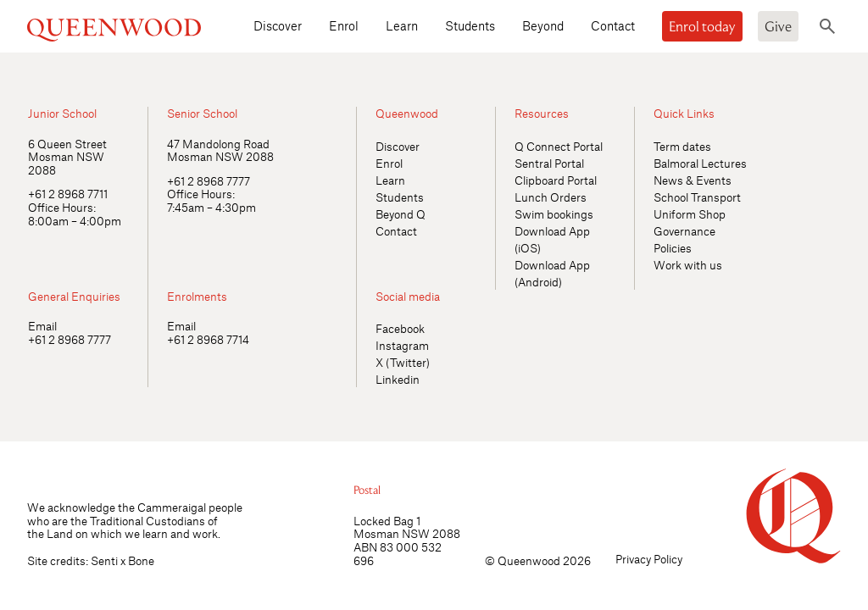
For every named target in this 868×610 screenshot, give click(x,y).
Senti (104, 560)
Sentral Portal (549, 163)
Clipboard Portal (556, 180)
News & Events (693, 180)
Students (470, 25)
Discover (278, 25)
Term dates (682, 146)
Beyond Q (401, 214)
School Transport (697, 197)
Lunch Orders (551, 197)
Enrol (344, 25)
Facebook (400, 328)
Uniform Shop (690, 214)
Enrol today (702, 26)
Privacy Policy (649, 559)
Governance (684, 231)
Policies (673, 248)
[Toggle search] (827, 26)
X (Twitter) (403, 362)
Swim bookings (554, 214)
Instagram (402, 345)
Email (42, 326)
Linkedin (398, 379)
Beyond (543, 25)
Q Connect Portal (559, 146)
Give (778, 26)
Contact (613, 25)
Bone (141, 560)
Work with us (688, 265)
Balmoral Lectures (700, 163)
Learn (402, 25)
